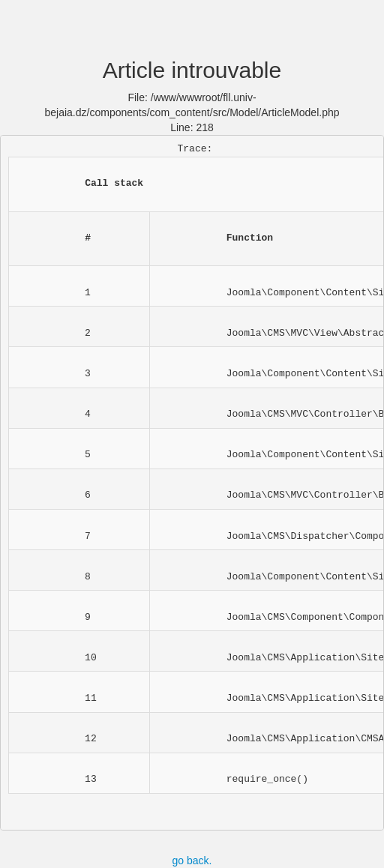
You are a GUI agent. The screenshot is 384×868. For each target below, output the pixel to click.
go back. (192, 861)
